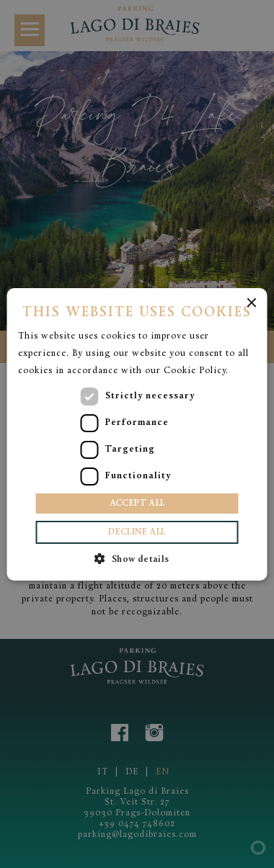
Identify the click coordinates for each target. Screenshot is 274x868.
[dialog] (137, 434)
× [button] (251, 304)
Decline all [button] (137, 532)
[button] (137, 559)
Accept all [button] (137, 504)
